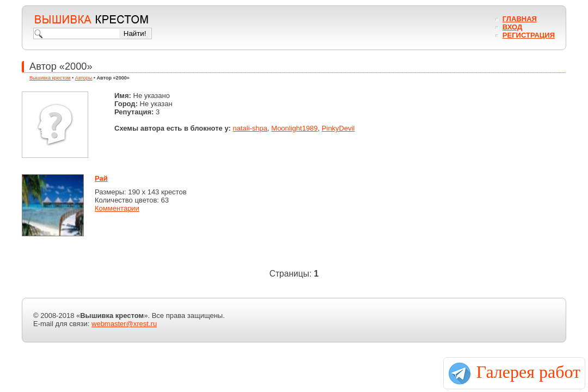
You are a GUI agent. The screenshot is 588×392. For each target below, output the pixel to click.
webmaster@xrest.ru (124, 324)
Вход (512, 27)
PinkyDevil (338, 128)
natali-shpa (250, 128)
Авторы (84, 78)
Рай (101, 178)
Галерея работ (528, 372)
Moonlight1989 (294, 128)
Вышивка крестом (50, 78)
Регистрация (529, 35)
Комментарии (117, 208)
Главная (520, 19)
